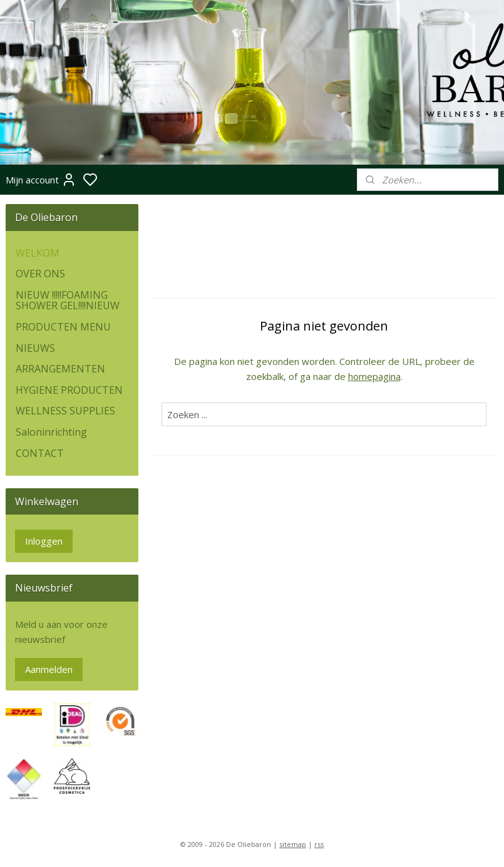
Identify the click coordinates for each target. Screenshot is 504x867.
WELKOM (38, 253)
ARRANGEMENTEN (60, 369)
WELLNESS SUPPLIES (65, 411)
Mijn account (41, 180)
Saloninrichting (51, 432)
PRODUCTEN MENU (63, 327)
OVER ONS (40, 274)
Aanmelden (49, 669)
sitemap (293, 844)
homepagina (374, 376)
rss (319, 844)
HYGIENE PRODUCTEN (69, 390)
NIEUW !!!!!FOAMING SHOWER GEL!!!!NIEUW (68, 300)
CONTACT (40, 453)
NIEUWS (35, 348)
